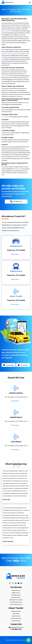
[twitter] (13, 583)
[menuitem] (16, 590)
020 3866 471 (17, 169)
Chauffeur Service (16, 595)
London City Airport (16, 618)
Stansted (15, 53)
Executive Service (16, 597)
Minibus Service (16, 593)
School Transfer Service (16, 604)
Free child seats (6, 117)
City (25, 53)
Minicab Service (16, 590)
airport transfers (6, 31)
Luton (20, 53)
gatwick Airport (16, 616)
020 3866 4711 (17, 629)
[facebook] (10, 583)
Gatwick (10, 53)
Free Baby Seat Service (16, 602)
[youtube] (18, 583)
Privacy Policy (22, 640)
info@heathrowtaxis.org (16, 627)
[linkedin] (21, 583)
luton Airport (16, 614)
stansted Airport (16, 621)
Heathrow (4, 53)
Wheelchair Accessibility (16, 600)
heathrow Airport (16, 611)
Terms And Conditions (12, 640)
